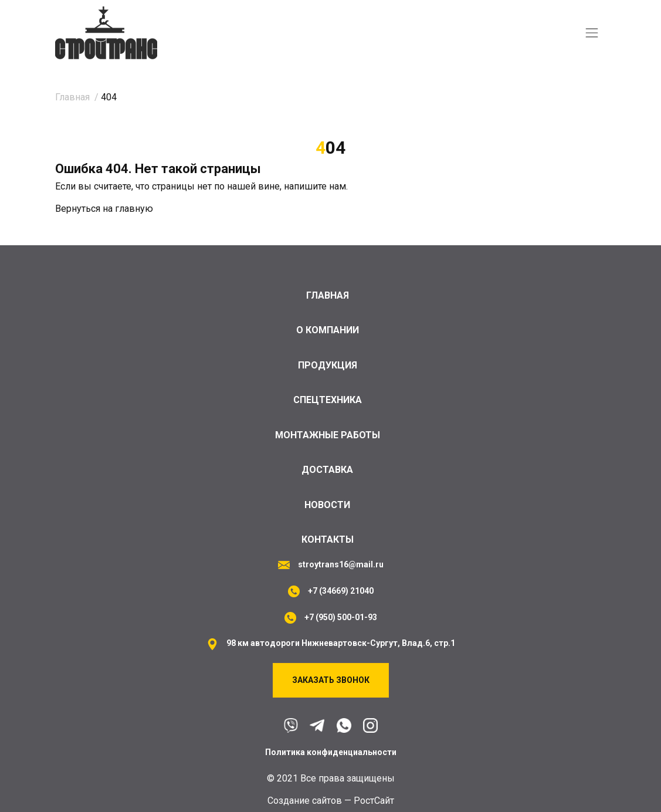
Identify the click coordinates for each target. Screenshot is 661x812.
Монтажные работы (328, 433)
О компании (328, 327)
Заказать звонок (331, 680)
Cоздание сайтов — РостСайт (331, 801)
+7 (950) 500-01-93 (341, 617)
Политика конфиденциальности (331, 752)
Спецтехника (328, 397)
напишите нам (315, 187)
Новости (327, 504)
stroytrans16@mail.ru (341, 564)
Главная (328, 291)
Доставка (327, 468)
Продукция (328, 362)
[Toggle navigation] (592, 33)
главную (134, 209)
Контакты (328, 539)
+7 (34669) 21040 (341, 591)
